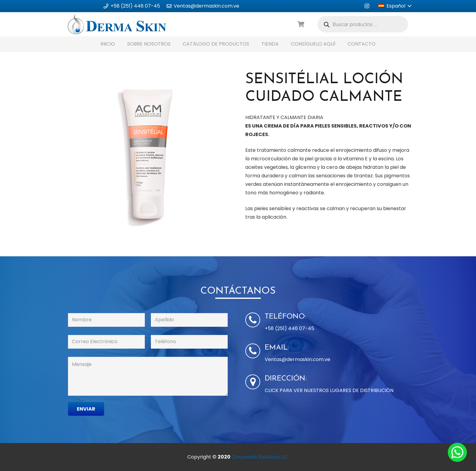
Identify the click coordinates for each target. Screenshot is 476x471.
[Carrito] (301, 24)
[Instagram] (367, 6)
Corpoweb (260, 457)
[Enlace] (117, 24)
